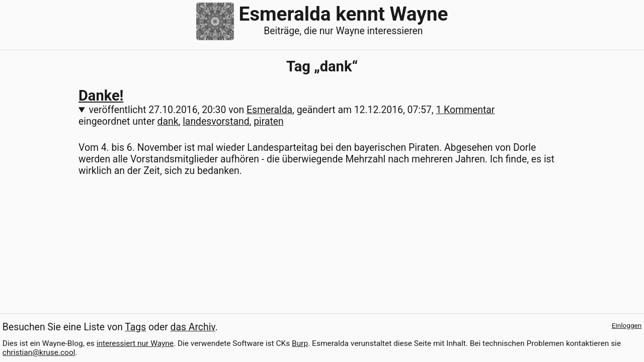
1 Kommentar (465, 110)
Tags (135, 327)
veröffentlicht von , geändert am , (292, 110)
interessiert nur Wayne (135, 343)
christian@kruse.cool (39, 352)
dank (168, 121)
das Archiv (193, 327)
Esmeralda (269, 110)
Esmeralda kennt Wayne (343, 14)
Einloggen (627, 325)
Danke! (101, 96)
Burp (300, 343)
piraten (269, 121)
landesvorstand (216, 121)
